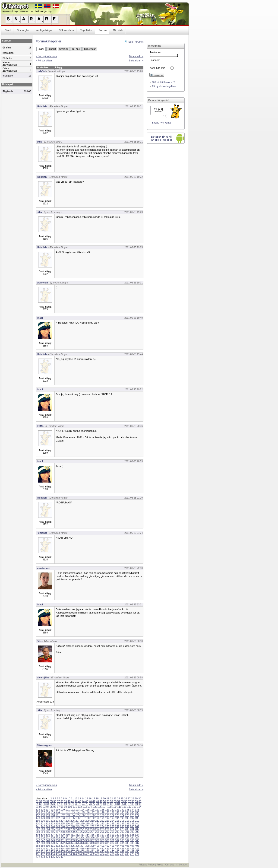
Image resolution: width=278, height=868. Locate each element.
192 (107, 818)
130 (112, 810)
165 (77, 815)
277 (112, 829)
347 (43, 840)
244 (53, 826)
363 (122, 840)
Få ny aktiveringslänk (164, 86)
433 (53, 851)
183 (63, 818)
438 (77, 851)
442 (97, 851)
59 (136, 801)
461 (87, 854)
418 (82, 849)
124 (82, 810)
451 (38, 854)
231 (92, 823)
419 (87, 849)
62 (41, 804)
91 (37, 807)
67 (58, 804)
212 (102, 821)
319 (112, 835)
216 (122, 821)
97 (58, 807)
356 (87, 840)
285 (48, 832)
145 (82, 812)
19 (101, 798)
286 (53, 832)
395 (73, 846)
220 (38, 823)
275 (102, 829)
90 (140, 804)
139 (53, 812)
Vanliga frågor (44, 30)
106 (99, 807)
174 (122, 815)
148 (97, 812)
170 (102, 815)
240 (137, 823)
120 (63, 810)
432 (48, 851)
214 (112, 821)
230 (87, 823)
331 (68, 837)
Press (160, 865)
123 (77, 810)
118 (53, 810)
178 (38, 818)
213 (107, 821)
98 (62, 807)
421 (97, 849)
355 (82, 840)
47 (94, 801)
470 (132, 854)
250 (82, 826)
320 (117, 835)
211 (97, 821)
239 (132, 823)
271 (82, 829)
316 (97, 835)
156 (137, 812)
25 (122, 798)
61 (37, 804)
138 (48, 812)
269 (73, 829)
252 (92, 826)
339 (107, 837)
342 (122, 837)
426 (122, 849)
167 (87, 815)
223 (53, 823)
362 (117, 840)
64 (48, 804)
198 (137, 818)
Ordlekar (64, 49)
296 (102, 832)
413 (58, 849)
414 (63, 849)
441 (92, 851)
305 (43, 835)
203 (58, 821)
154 (127, 812)
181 (53, 818)
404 (117, 846)
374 (73, 843)
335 (87, 837)
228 (77, 823)
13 (79, 798)
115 (38, 810)
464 (102, 854)
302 (132, 832)
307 (53, 835)
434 (58, 851)
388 (38, 846)
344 (132, 837)
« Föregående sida (46, 56)
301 (127, 832)
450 (137, 851)
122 (73, 810)
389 (43, 846)
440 (87, 851)
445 (112, 851)
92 (41, 807)
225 (63, 823)
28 (133, 798)
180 (48, 818)
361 (112, 840)
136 (38, 812)
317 (102, 835)
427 (127, 849)
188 (87, 818)
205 (68, 821)
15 (86, 798)
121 (68, 810)
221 (43, 823)
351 (63, 840)
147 (92, 812)
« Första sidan (44, 60)
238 (127, 823)
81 (108, 804)
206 (73, 821)
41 (73, 801)
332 (73, 837)
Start (8, 30)
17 (94, 798)
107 (104, 807)
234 (107, 823)
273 (92, 829)
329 (58, 837)
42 (76, 801)
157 (38, 815)
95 (51, 807)
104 (90, 807)
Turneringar (90, 49)
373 (68, 843)
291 (77, 832)
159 (48, 815)
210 (92, 821)
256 (112, 826)
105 (95, 807)
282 (137, 829)
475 (53, 857)
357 (92, 840)
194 (117, 818)
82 (112, 804)
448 (127, 851)
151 (112, 812)
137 (43, 812)
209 (87, 821)
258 (122, 826)
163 (68, 815)
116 (43, 810)
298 (112, 832)
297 (107, 832)
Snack (41, 49)
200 (43, 821)
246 (63, 826)
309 (63, 835)
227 (73, 823)
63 (44, 804)
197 (132, 818)
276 (107, 829)
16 (90, 798)
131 (117, 810)
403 (112, 846)
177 (137, 815)
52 (112, 801)
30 (140, 798)
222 (48, 823)
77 (94, 804)
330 (63, 837)
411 (48, 849)
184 (68, 818)
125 (87, 810)
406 (127, 846)
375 (77, 843)
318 (107, 835)
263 (43, 829)
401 (102, 846)
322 (127, 835)
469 (127, 854)
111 (124, 807)
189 (92, 818)
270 (77, 829)
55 (122, 801)
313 (82, 835)
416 (73, 849)
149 (102, 812)
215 (117, 821)
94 (48, 807)
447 (122, 851)
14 (83, 798)
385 (127, 843)
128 (102, 810)
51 (108, 801)
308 (58, 835)
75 (87, 804)
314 (87, 835)
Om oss (170, 865)
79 (101, 804)
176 (132, 815)
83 (115, 804)
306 (48, 835)
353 (73, 840)
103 (85, 807)
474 (48, 857)
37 (58, 801)
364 (127, 840)
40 (69, 801)
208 (82, 821)
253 (97, 826)
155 (132, 812)
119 (58, 810)
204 (63, 821)
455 (58, 854)
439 (82, 851)
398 (87, 846)
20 (104, 798)
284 (43, 832)
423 (107, 849)
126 (92, 810)
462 (92, 854)
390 (48, 846)
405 (122, 846)
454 (53, 854)
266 (58, 829)
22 (111, 798)
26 (126, 798)
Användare (156, 52)
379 (97, 843)
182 (58, 818)
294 (92, 832)
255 (107, 826)
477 (63, 857)
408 (137, 846)
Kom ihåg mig (157, 68)
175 (127, 815)
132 (122, 810)
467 (117, 854)
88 (133, 804)
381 (107, 843)
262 (38, 829)
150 (107, 812)
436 (68, 851)
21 (108, 798)
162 (63, 815)
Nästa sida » (136, 56)
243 (48, 826)
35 (51, 801)
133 (127, 810)
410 (43, 849)
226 (68, 823)
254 (102, 826)
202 (53, 821)
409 (38, 849)
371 (58, 843)
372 (63, 843)
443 (102, 851)
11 (72, 798)
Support (52, 49)
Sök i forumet (136, 42)
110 (119, 807)
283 (38, 832)
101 (75, 807)
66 (55, 804)
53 (115, 801)
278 (117, 829)
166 (82, 815)
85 (122, 804)
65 (51, 804)
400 (97, 846)
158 (43, 815)
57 (129, 801)
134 (132, 810)
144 (77, 812)
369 (48, 843)
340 (112, 837)
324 (137, 835)
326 (43, 837)
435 (63, 851)
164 (73, 815)
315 (92, 835)
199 (38, 821)
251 (87, 826)
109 (114, 807)
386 (132, 843)
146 (87, 812)
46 (90, 801)
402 (107, 846)
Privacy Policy (146, 865)
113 (134, 807)
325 (38, 837)
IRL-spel (76, 49)
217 (127, 821)
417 (77, 849)
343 (127, 837)
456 (63, 854)
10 (69, 798)
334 (82, 837)
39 (66, 801)
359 (102, 840)
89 (136, 804)
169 (97, 815)
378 (92, 843)
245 (58, 826)
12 (76, 798)
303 (137, 832)
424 (112, 849)
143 (73, 812)
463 (97, 854)
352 (68, 840)
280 (127, 829)
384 (122, 843)
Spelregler (23, 30)
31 (37, 801)
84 (119, 804)
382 (112, 843)
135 (137, 810)
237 (122, 823)
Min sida (118, 30)
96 (55, 807)
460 (82, 854)
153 (122, 812)
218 (132, 821)
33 (44, 801)
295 (97, 832)
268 (68, 829)
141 (63, 812)
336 (92, 837)
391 (53, 846)
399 (92, 846)
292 (82, 832)
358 (97, 840)
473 (43, 857)
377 (87, 843)
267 (63, 829)
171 (107, 815)
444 (107, 851)
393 (63, 846)
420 (92, 849)
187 (82, 818)
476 (58, 857)
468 (122, 854)
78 (97, 804)
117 (48, 810)
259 (127, 826)
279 (122, 829)
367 (38, 843)
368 (43, 843)
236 (117, 823)
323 (132, 835)
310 (68, 835)
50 (104, 801)
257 (117, 826)
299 (117, 832)
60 (140, 801)
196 (127, 818)
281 (132, 829)
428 (132, 849)
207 (77, 821)
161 (58, 815)
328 (53, 837)
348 (48, 840)
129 (107, 810)
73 (80, 804)
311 (73, 835)
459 (77, 854)
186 (77, 818)
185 (73, 818)
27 (129, 798)
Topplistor (86, 30)
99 (66, 807)
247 (68, 826)
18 (97, 798)
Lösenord (155, 60)
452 (43, 854)
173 (117, 815)
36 (55, 801)
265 (53, 829)
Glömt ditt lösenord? (163, 82)
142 (68, 812)
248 (73, 826)
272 (87, 829)
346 (38, 840)
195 (122, 818)
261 (137, 826)
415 (68, 849)
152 (117, 812)
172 (112, 815)
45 (87, 801)
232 (97, 823)
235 (112, 823)
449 (132, 851)
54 (119, 801)
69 (66, 804)
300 (122, 832)
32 (41, 801)
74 (83, 804)
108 (109, 807)
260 (132, 826)
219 (137, 821)
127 (97, 810)
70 (69, 804)
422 (102, 849)
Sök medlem (66, 30)
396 (77, 846)
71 (73, 804)
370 (53, 843)
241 (38, 826)
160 (53, 815)
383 (117, 843)
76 (90, 804)
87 (129, 804)
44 (83, 801)
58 (133, 801)
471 (137, 854)
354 (77, 840)
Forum (103, 30)
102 (80, 807)
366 (137, 840)
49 (101, 801)
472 (38, 857)
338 (102, 837)
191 (102, 818)
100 (70, 807)
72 (76, 804)
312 (77, 835)
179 (43, 818)
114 (139, 807)
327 (48, 837)
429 (137, 849)
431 (43, 851)
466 (112, 854)
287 (58, 832)
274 (97, 829)
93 (44, 807)
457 (68, 854)
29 (136, 798)
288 (63, 832)
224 (58, 823)
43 (80, 801)
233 (102, 823)
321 (122, 835)
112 (129, 807)
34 (48, 801)
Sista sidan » (136, 60)
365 (132, 840)
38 (62, 801)
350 (58, 840)
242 (43, 826)
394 (68, 846)
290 (73, 832)
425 (117, 849)
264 (48, 829)
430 (38, 851)
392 (58, 846)
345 (137, 837)
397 (82, 846)
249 (77, 826)
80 (104, 804)
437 (73, 851)
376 (82, 843)
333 (77, 837)
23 (115, 798)
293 (87, 832)
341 (117, 837)
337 (97, 837)
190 (97, 818)
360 (107, 840)
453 (48, 854)
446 (117, 851)
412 (53, 849)
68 (62, 804)
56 (126, 801)
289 (68, 832)
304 (38, 835)
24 (118, 798)
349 (53, 840)
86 (126, 804)
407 (132, 846)
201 (48, 821)
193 (112, 818)
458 (73, 854)
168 (92, 815)
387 (137, 843)
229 (82, 823)
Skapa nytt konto (161, 123)
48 (97, 801)
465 (107, 854)
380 (102, 843)
